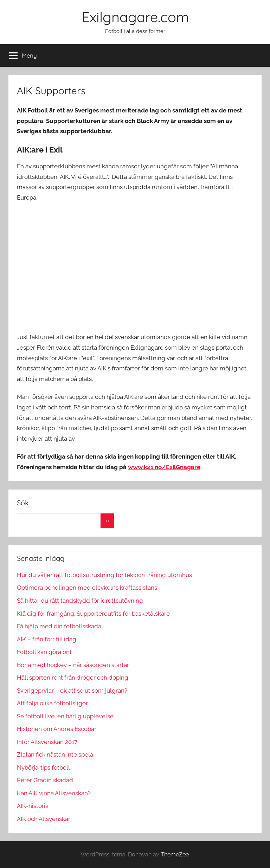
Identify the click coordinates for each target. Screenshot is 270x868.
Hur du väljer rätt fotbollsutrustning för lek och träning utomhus (104, 575)
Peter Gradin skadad (45, 780)
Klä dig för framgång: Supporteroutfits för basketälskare (93, 614)
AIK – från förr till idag (47, 639)
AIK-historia (33, 806)
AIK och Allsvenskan (44, 819)
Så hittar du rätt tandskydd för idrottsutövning (80, 601)
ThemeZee (175, 854)
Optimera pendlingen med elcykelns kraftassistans (87, 588)
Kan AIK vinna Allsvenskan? (54, 793)
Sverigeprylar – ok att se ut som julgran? (72, 691)
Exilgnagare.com (135, 17)
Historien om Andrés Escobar (57, 729)
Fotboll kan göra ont (44, 652)
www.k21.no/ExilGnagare (164, 467)
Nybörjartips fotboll (43, 767)
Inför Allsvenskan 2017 (47, 742)
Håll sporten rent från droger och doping (73, 678)
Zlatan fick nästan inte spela (55, 754)
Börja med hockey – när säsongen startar (73, 665)
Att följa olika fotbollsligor (52, 703)
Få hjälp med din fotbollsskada (59, 626)
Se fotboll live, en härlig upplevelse (65, 716)
